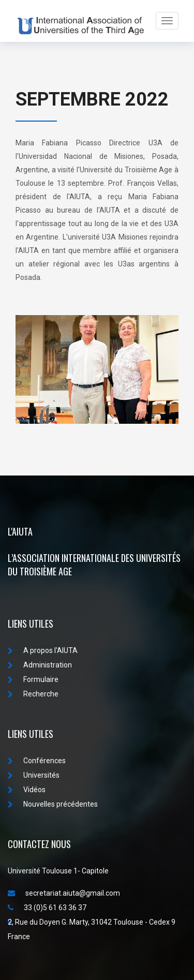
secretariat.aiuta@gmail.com (64, 893)
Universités (34, 775)
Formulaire (33, 679)
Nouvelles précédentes (53, 804)
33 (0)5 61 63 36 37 (47, 908)
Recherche (33, 694)
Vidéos (27, 790)
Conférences (37, 761)
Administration (40, 665)
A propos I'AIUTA (43, 650)
